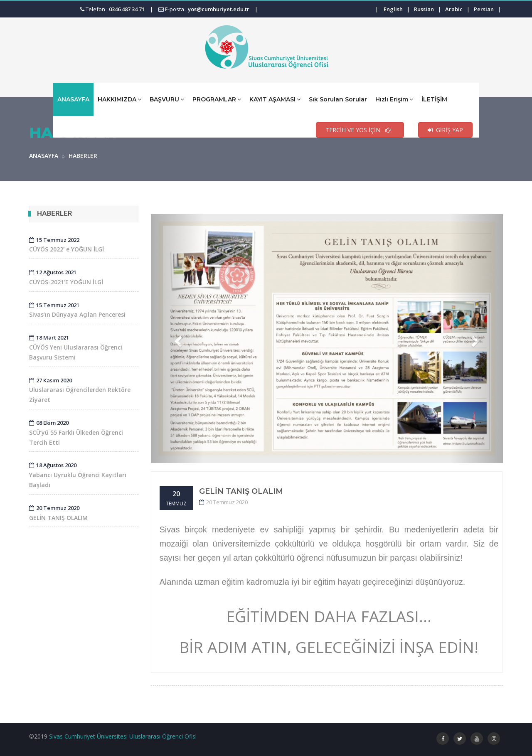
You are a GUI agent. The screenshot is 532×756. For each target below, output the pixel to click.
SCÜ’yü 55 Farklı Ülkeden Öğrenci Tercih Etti (76, 433)
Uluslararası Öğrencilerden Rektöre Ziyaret (80, 390)
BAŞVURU (167, 99)
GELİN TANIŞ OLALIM (241, 491)
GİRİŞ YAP (445, 130)
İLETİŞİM (434, 99)
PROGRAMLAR (217, 99)
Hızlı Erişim (394, 99)
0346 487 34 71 (127, 9)
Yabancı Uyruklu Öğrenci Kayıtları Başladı (78, 475)
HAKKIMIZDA (119, 99)
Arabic (454, 9)
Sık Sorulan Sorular (338, 99)
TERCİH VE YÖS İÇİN (360, 130)
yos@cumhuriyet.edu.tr (219, 9)
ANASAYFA (73, 99)
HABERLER (83, 156)
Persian (484, 9)
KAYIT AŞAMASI (275, 99)
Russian (424, 9)
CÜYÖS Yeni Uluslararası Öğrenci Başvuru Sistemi (76, 347)
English (393, 9)
